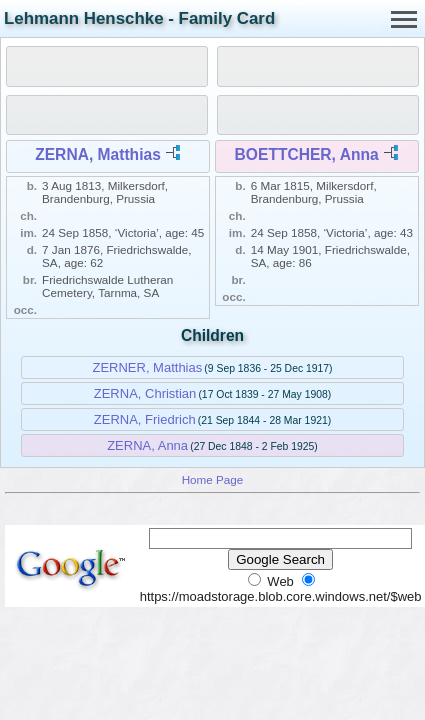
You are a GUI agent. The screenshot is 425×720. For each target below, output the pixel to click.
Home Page (213, 479)
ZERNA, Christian (145, 393)
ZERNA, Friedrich (145, 419)
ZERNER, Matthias (147, 367)
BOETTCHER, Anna (307, 154)
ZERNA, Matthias (98, 154)
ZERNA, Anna (147, 445)
